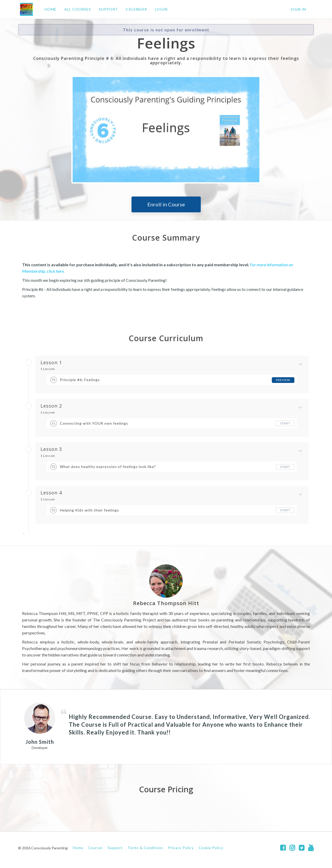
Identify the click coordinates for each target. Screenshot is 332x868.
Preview (283, 380)
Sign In (298, 9)
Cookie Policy (211, 848)
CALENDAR (135, 9)
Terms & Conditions (145, 848)
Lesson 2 (51, 406)
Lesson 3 (51, 449)
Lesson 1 (51, 363)
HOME (49, 9)
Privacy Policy (181, 848)
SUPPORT (107, 9)
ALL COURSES (76, 9)
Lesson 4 (51, 493)
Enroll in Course (166, 204)
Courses (95, 848)
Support (115, 848)
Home (78, 848)
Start (285, 423)
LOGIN (159, 9)
